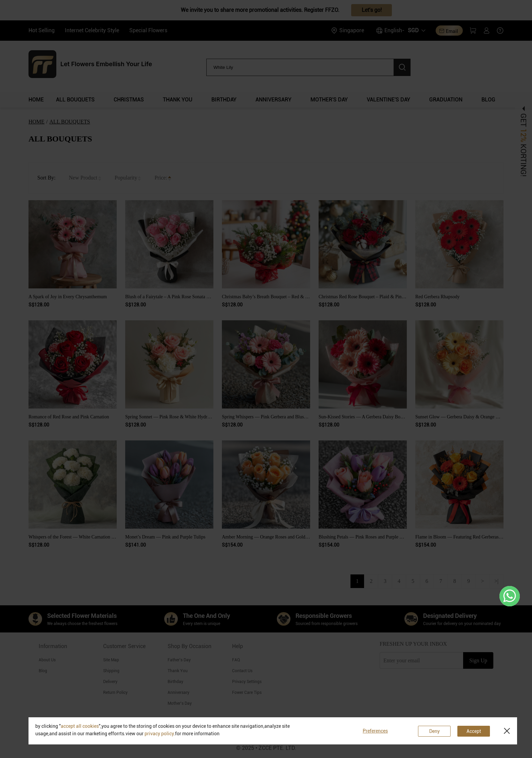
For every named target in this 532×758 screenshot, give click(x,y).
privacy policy (159, 734)
